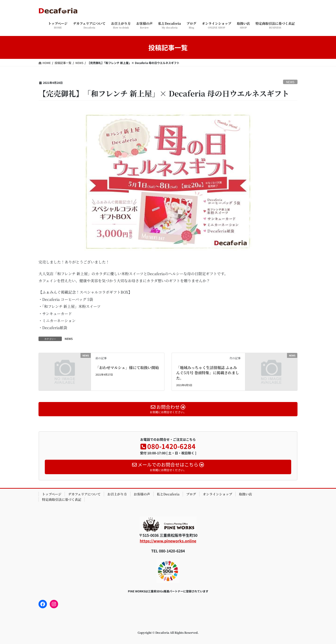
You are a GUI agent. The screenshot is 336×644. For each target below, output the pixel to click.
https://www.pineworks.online (168, 541)
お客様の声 (142, 494)
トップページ (52, 494)
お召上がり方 (117, 494)
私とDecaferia (168, 494)
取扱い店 (245, 494)
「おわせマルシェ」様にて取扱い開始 (127, 368)
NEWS (290, 82)
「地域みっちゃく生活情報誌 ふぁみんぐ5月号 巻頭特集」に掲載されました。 (208, 373)
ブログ (191, 494)
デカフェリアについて (84, 494)
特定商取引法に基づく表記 (62, 499)
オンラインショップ (217, 494)
